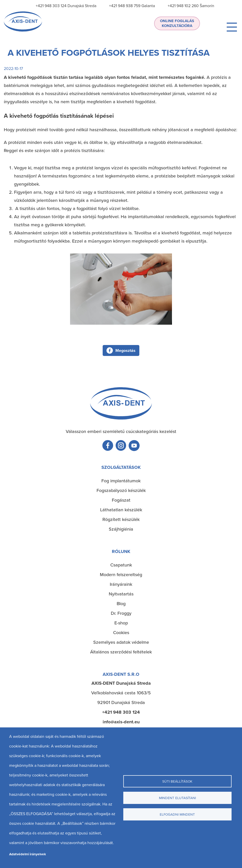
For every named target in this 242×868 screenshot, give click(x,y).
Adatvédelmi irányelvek (28, 854)
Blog (121, 603)
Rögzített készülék (121, 519)
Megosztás (125, 350)
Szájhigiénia (121, 529)
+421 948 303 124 (121, 712)
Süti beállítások (177, 781)
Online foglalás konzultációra (177, 23)
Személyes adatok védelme (121, 642)
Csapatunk (121, 565)
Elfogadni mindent (177, 814)
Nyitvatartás (121, 594)
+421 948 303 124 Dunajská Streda (66, 6)
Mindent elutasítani (177, 798)
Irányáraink (121, 584)
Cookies (121, 632)
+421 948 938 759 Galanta (132, 6)
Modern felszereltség (121, 574)
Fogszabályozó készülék (121, 490)
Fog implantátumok (121, 481)
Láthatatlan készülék (121, 510)
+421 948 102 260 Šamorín (191, 6)
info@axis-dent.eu (121, 722)
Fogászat (121, 500)
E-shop (121, 623)
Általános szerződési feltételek (121, 652)
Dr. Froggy (121, 613)
